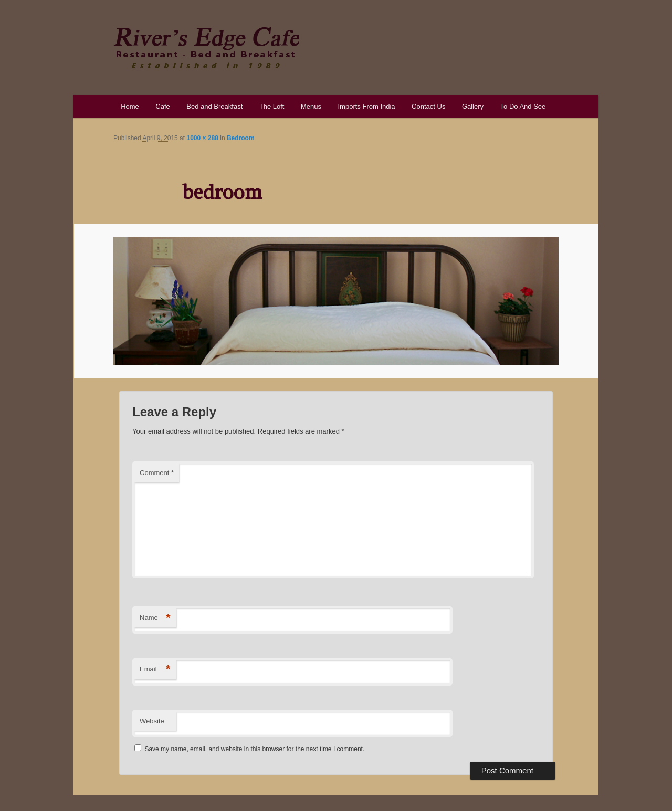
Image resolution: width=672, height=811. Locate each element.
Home (130, 106)
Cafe (162, 106)
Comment (157, 473)
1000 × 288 (202, 138)
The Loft (272, 106)
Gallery (473, 106)
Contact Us (428, 106)
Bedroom (241, 138)
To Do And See (523, 106)
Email (155, 670)
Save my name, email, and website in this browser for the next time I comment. (254, 749)
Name (155, 618)
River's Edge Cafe (206, 48)
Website (152, 721)
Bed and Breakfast (214, 106)
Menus (311, 106)
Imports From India (366, 106)
